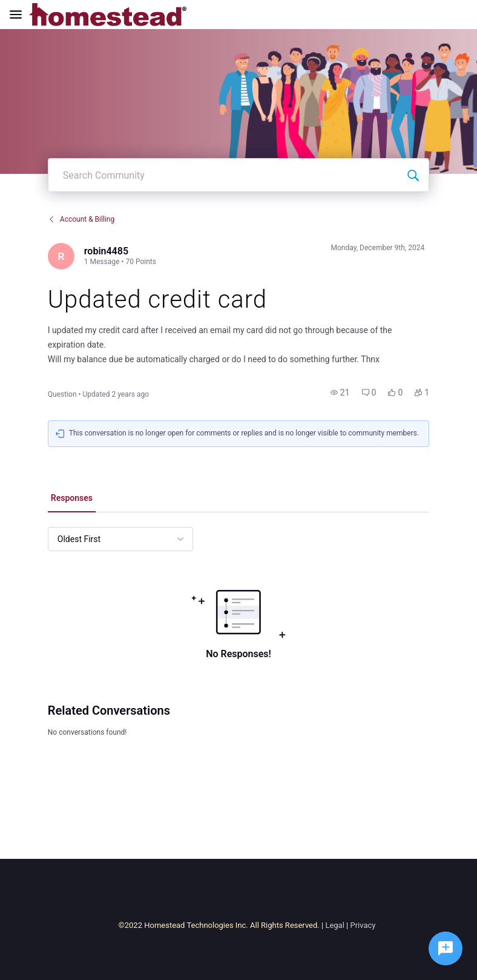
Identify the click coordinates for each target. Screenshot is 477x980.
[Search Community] (413, 175)
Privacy (363, 925)
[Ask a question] (446, 949)
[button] (340, 392)
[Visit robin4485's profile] (61, 256)
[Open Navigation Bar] (19, 15)
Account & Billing (81, 219)
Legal (334, 925)
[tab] (72, 499)
